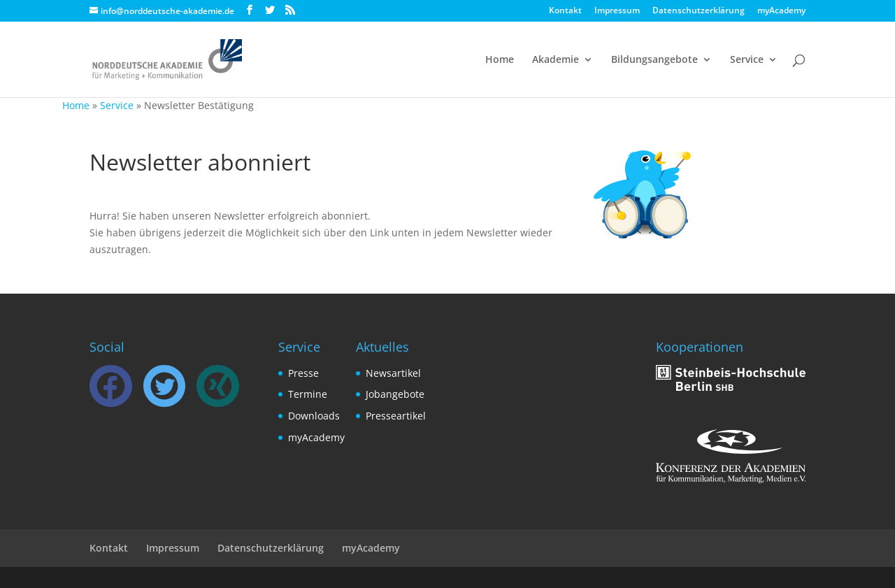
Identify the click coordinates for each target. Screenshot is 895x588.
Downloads (314, 416)
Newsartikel (393, 373)
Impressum (617, 11)
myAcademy (781, 11)
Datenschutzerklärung (699, 11)
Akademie (556, 60)
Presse (303, 373)
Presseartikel (396, 416)
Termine (308, 394)
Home (500, 60)
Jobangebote (395, 394)
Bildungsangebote (654, 60)
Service (747, 60)
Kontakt (565, 11)
